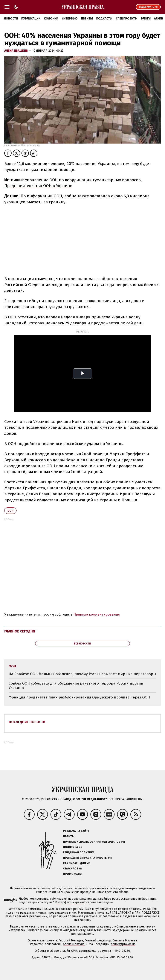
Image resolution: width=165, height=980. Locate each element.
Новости (11, 19)
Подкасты (104, 19)
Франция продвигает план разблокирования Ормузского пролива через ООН (79, 697)
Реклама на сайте (76, 831)
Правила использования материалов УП (94, 842)
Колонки (51, 19)
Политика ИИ (73, 847)
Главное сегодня (20, 631)
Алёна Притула (74, 944)
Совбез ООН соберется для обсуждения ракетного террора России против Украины (76, 686)
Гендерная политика (79, 852)
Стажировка (72, 868)
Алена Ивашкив (16, 51)
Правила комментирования (97, 614)
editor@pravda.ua (123, 944)
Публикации (31, 19)
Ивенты (87, 19)
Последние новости (27, 722)
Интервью (70, 19)
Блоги (146, 19)
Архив (159, 19)
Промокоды (72, 874)
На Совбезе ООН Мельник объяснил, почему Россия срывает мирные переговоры (82, 674)
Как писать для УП (77, 863)
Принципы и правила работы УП (87, 858)
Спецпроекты (127, 19)
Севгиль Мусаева (125, 940)
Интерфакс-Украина (70, 902)
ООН (10, 511)
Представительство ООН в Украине (38, 186)
